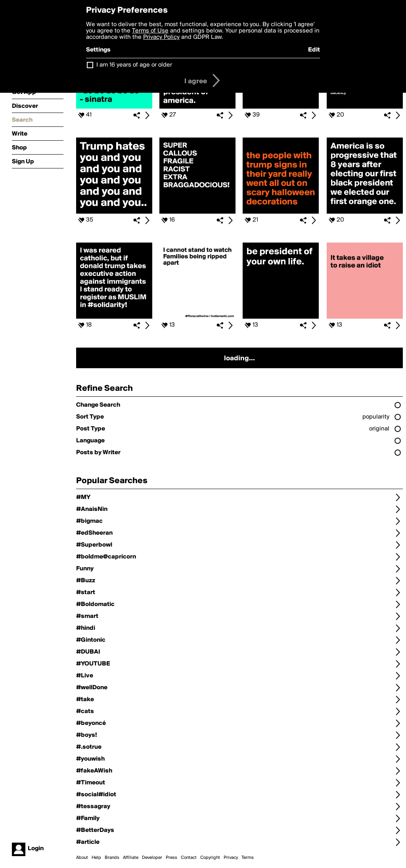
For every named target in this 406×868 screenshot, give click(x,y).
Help (96, 858)
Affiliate (131, 858)
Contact (189, 858)
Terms (248, 858)
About (82, 858)
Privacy (231, 858)
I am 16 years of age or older (134, 65)
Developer (152, 858)
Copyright (210, 858)
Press (171, 858)
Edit (314, 50)
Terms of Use (150, 31)
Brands (112, 858)
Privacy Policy (161, 37)
